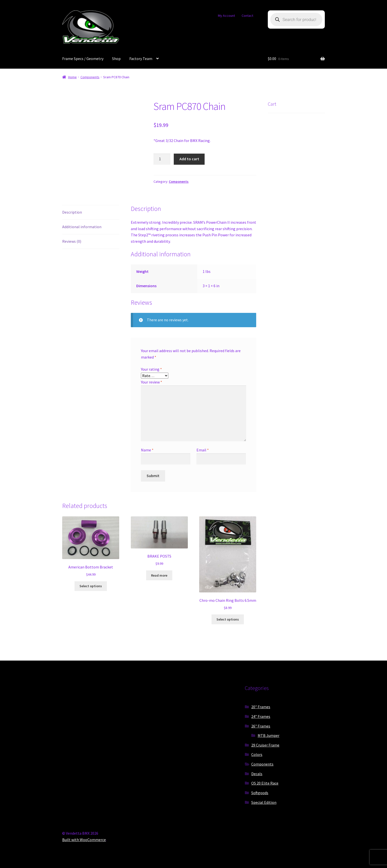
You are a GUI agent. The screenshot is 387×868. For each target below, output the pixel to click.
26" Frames (261, 726)
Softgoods (260, 793)
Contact (247, 16)
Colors (257, 754)
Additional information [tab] (82, 227)
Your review (152, 382)
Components (90, 77)
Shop (116, 59)
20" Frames (261, 707)
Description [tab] (72, 212)
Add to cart (189, 159)
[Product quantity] (162, 159)
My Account (226, 16)
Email (203, 450)
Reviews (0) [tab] (72, 241)
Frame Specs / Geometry (83, 59)
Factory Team (141, 59)
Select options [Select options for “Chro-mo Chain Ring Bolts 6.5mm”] (228, 619)
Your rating (151, 369)
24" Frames (261, 716)
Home (72, 77)
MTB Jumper (269, 735)
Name (147, 450)
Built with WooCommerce (84, 840)
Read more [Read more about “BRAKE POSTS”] (159, 575)
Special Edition (264, 802)
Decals (257, 774)
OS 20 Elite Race (265, 783)
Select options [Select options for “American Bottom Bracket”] (91, 586)
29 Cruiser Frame (265, 745)
